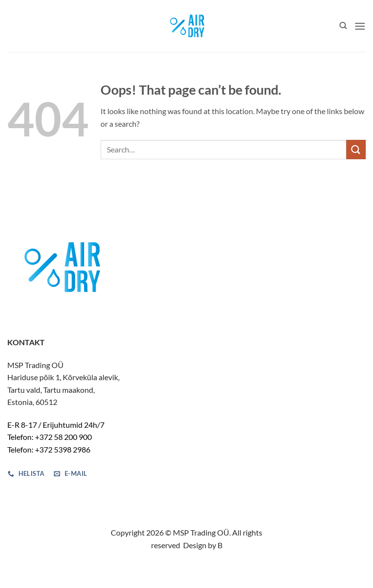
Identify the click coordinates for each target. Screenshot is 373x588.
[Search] (343, 26)
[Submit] (356, 149)
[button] (360, 26)
